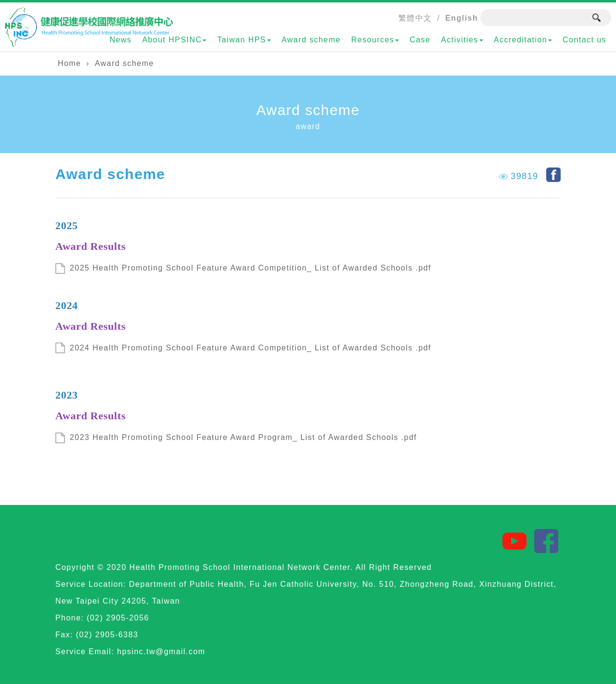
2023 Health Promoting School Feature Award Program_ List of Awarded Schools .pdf (243, 437)
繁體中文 (415, 18)
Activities (462, 40)
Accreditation (523, 40)
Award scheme (311, 40)
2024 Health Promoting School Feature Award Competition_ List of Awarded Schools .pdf (250, 348)
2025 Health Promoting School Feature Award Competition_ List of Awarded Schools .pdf (250, 268)
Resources (375, 40)
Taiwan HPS (244, 40)
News (121, 40)
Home (69, 63)
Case (420, 40)
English (462, 18)
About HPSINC (174, 40)
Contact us (584, 40)
